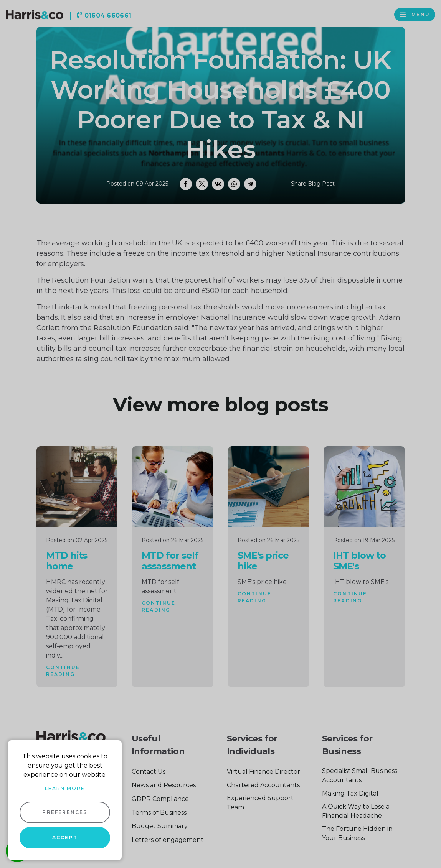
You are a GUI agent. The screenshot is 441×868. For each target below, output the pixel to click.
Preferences (65, 812)
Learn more (65, 788)
